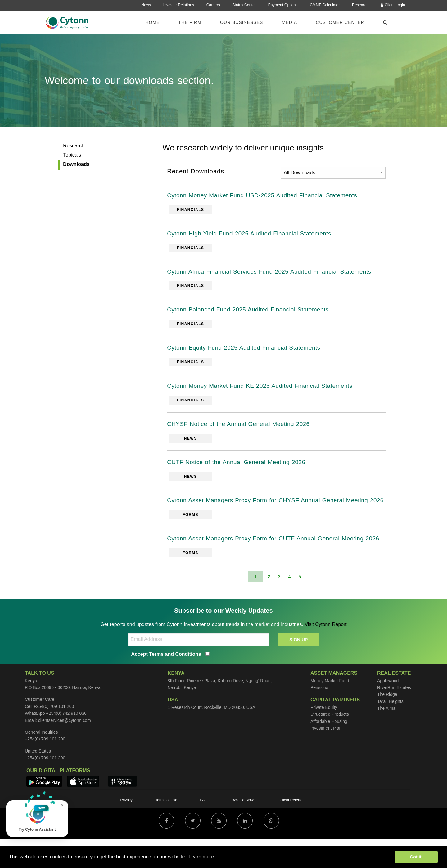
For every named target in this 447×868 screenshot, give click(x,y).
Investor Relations (179, 5)
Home (152, 22)
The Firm (190, 22)
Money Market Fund (330, 709)
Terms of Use (166, 829)
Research (360, 5)
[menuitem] (156, 22)
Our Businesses (242, 22)
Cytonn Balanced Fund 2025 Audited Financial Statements (253, 312)
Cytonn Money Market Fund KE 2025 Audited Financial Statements (265, 390)
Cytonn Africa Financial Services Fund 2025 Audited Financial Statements (275, 273)
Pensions (319, 716)
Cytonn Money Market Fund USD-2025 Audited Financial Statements (268, 196)
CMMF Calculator (325, 5)
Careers (213, 5)
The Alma (386, 737)
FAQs (205, 829)
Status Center (244, 5)
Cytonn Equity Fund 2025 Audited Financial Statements (248, 351)
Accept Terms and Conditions (166, 683)
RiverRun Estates (394, 716)
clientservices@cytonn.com (65, 749)
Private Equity (324, 736)
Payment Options (283, 5)
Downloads (76, 164)
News (146, 5)
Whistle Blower (244, 829)
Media (289, 22)
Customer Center (340, 22)
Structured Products (330, 743)
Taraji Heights (390, 730)
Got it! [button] (416, 857)
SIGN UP (298, 669)
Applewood (388, 709)
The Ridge (387, 723)
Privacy (126, 829)
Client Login (393, 5)
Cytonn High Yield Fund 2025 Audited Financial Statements (254, 235)
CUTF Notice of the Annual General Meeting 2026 (240, 467)
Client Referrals (293, 829)
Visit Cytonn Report (326, 653)
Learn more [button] (201, 857)
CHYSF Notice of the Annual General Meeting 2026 (242, 428)
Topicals (72, 155)
